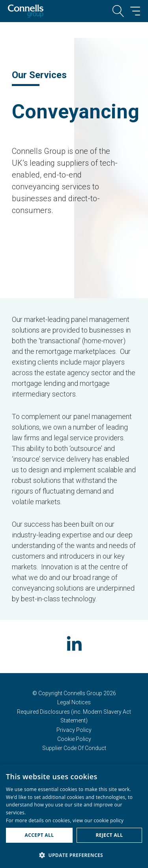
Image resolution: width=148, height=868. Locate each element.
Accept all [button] (39, 835)
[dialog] (74, 816)
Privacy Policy (74, 730)
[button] (74, 855)
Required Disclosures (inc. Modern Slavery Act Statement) (74, 716)
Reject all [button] (110, 835)
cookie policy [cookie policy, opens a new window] (109, 820)
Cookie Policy (74, 739)
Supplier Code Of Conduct (74, 748)
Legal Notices (74, 702)
